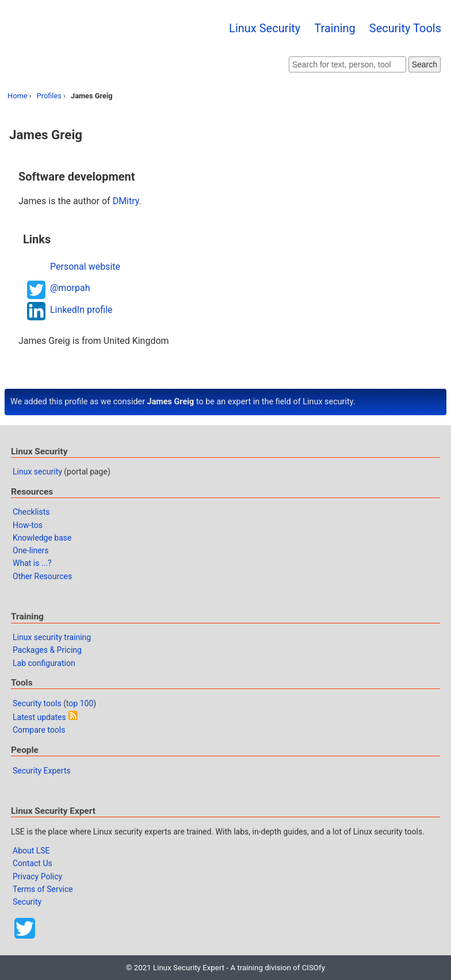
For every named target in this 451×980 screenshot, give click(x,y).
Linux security (37, 472)
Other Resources (42, 576)
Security (27, 902)
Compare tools (39, 730)
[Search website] (347, 64)
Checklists (31, 512)
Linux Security (265, 28)
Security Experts (42, 771)
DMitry (126, 201)
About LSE (31, 851)
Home (17, 96)
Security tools (37, 703)
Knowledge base (42, 538)
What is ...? (32, 563)
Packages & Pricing (47, 650)
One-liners (31, 550)
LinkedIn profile (81, 310)
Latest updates (39, 717)
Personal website (85, 267)
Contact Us (33, 863)
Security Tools (405, 28)
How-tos (28, 525)
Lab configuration (44, 663)
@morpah (70, 288)
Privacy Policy (37, 876)
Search (425, 64)
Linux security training (52, 637)
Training (335, 28)
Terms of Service (43, 889)
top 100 (80, 703)
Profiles (49, 96)
